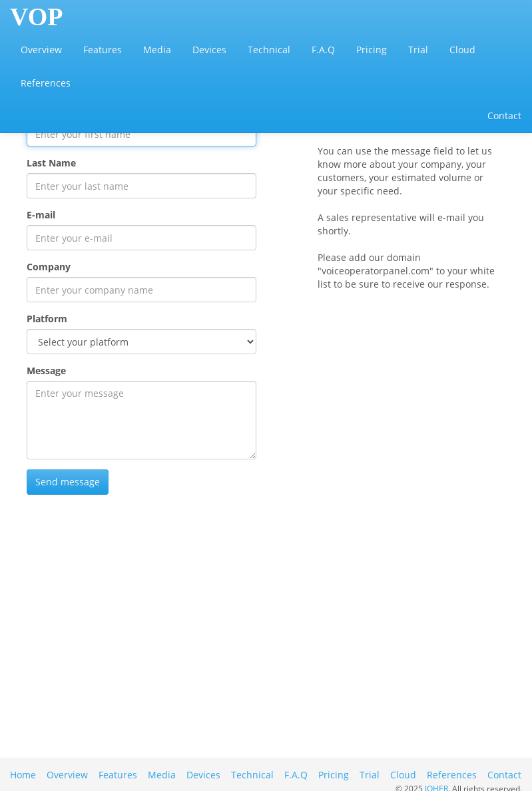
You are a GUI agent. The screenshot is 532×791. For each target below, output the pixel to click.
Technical (269, 50)
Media (157, 50)
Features (103, 50)
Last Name (51, 163)
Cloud (462, 50)
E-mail (41, 215)
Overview (41, 50)
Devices (209, 50)
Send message (68, 482)
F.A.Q (323, 50)
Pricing (372, 50)
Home (23, 775)
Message (46, 371)
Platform (47, 319)
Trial (418, 50)
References (46, 83)
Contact (504, 116)
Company (49, 267)
